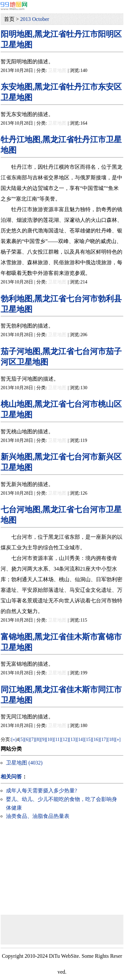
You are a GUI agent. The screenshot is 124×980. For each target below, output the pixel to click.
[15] (88, 739)
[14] (81, 739)
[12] (65, 739)
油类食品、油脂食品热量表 (38, 816)
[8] (38, 739)
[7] (32, 739)
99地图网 (14, 6)
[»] (118, 739)
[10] (50, 739)
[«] (14, 739)
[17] (104, 739)
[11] (57, 739)
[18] (111, 739)
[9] (43, 739)
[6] (27, 739)
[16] (96, 739)
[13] (73, 739)
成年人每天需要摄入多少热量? (41, 791)
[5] (21, 739)
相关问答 (11, 777)
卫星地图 (57, 70)
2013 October (35, 19)
